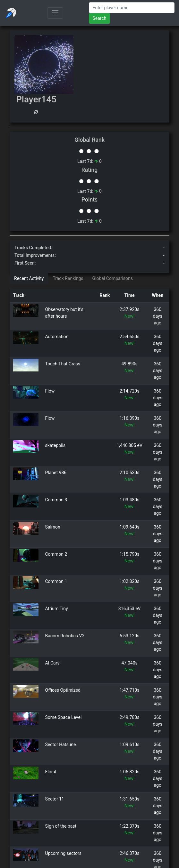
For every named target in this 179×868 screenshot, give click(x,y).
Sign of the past (61, 826)
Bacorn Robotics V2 (65, 636)
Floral (51, 772)
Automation (57, 337)
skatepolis (55, 445)
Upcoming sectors (63, 853)
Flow (50, 391)
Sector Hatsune (61, 745)
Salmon (53, 527)
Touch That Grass (63, 364)
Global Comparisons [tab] (113, 278)
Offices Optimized (63, 690)
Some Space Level (64, 717)
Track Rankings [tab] (68, 278)
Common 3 (56, 500)
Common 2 (56, 554)
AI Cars (52, 663)
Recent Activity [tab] (29, 278)
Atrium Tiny (57, 609)
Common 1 (56, 581)
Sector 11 (55, 799)
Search (99, 18)
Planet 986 (56, 473)
